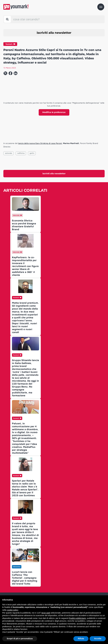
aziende (9, 153)
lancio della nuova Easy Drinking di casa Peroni (40, 143)
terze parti (46, 613)
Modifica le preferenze (54, 112)
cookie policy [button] (12, 610)
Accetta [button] (98, 639)
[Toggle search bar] (7, 19)
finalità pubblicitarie (77, 618)
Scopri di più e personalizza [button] (20, 639)
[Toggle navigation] (101, 7)
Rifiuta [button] (81, 639)
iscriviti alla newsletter (54, 33)
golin (32, 153)
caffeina (21, 153)
